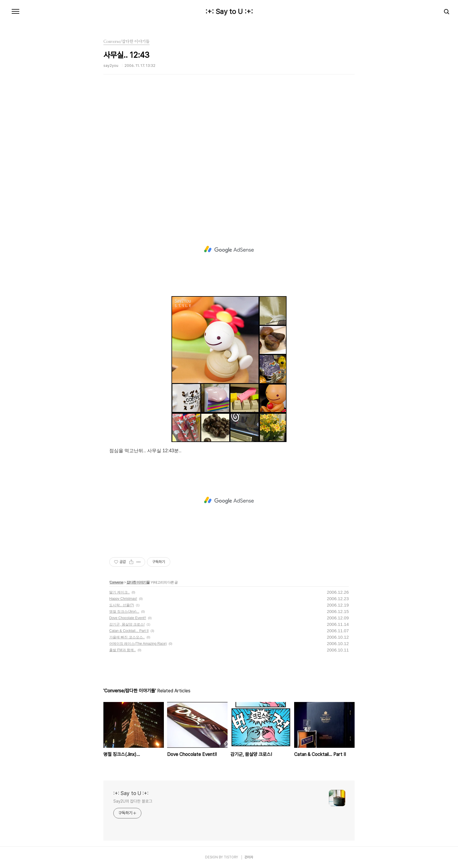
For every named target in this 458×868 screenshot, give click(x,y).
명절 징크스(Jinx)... (124, 612)
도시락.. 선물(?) (122, 605)
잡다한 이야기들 (138, 582)
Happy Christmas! (123, 599)
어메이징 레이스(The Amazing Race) (138, 644)
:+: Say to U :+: (229, 12)
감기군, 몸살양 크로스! (127, 624)
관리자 (249, 857)
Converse (116, 582)
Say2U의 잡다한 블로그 (133, 801)
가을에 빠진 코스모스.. (127, 637)
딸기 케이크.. (119, 592)
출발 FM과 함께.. (123, 650)
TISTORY (231, 857)
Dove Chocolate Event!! (128, 618)
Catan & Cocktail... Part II (129, 631)
